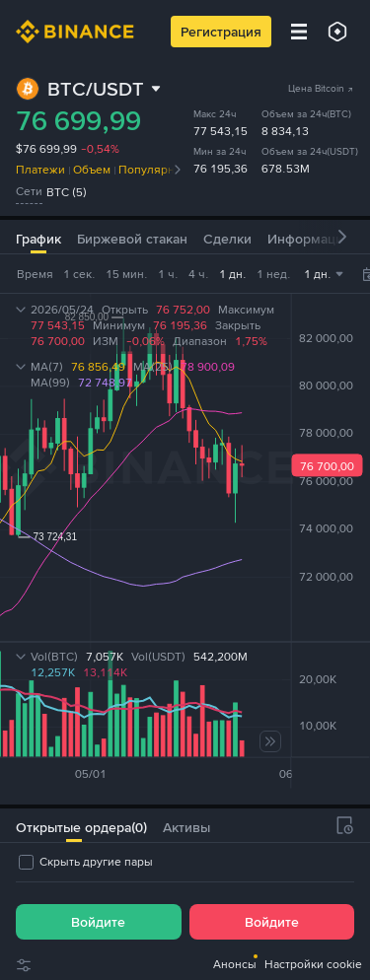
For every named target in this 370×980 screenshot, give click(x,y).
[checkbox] (84, 862)
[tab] (74, 825)
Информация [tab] (309, 239)
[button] (342, 237)
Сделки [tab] (227, 239)
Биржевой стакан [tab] (132, 239)
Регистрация (221, 32)
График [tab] (38, 239)
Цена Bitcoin (321, 88)
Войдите (98, 922)
